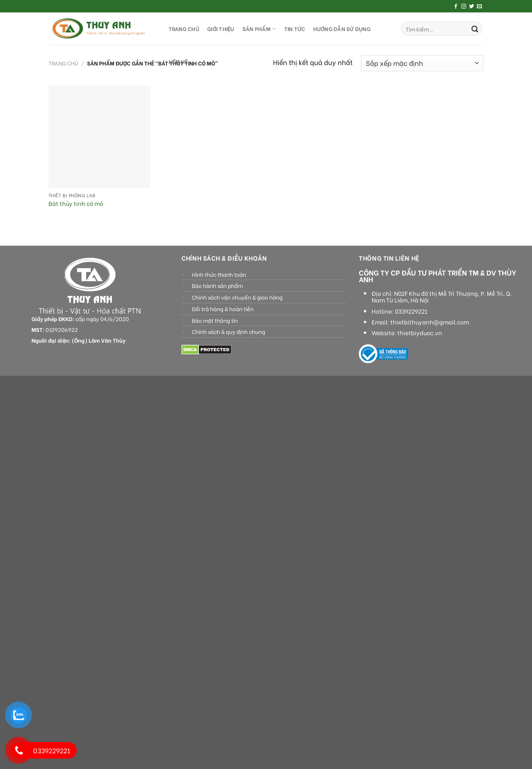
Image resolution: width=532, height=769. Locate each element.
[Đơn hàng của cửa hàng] (422, 63)
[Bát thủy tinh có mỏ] (100, 137)
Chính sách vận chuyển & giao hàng (237, 297)
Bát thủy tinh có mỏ (76, 204)
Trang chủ (63, 63)
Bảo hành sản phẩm (217, 285)
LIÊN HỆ (178, 61)
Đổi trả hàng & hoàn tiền (223, 309)
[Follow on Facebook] (456, 7)
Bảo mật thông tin (215, 320)
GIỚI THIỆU (221, 29)
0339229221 (411, 311)
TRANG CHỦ (184, 29)
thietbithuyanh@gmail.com (430, 322)
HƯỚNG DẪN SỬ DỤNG (342, 29)
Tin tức (295, 29)
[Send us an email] (479, 7)
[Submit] (475, 29)
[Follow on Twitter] (472, 7)
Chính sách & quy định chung (229, 331)
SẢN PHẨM (259, 29)
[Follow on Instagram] (464, 7)
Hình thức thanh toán (219, 274)
